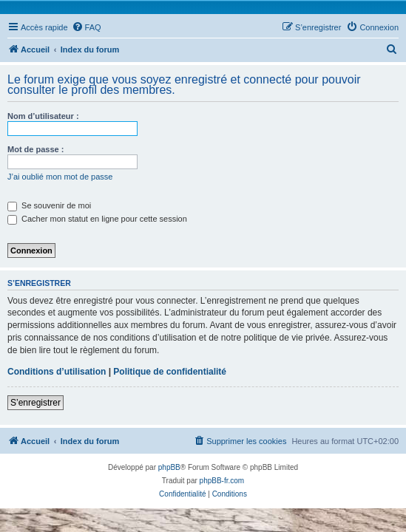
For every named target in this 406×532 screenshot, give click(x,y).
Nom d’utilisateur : (43, 116)
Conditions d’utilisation (57, 372)
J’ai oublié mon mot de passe (60, 177)
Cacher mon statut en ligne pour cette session (97, 219)
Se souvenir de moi (49, 205)
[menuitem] (87, 27)
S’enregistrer (35, 403)
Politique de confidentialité (170, 372)
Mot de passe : (35, 149)
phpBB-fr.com (222, 481)
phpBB (169, 467)
